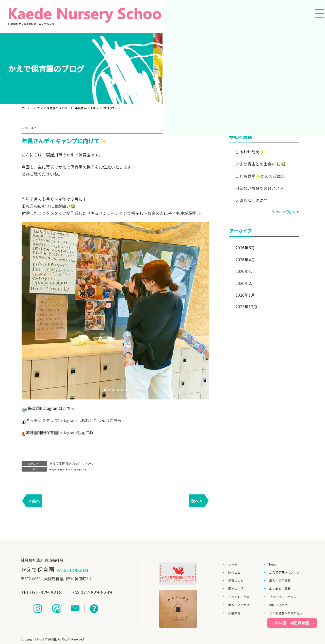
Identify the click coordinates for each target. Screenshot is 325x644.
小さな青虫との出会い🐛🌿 (261, 164)
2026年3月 (245, 271)
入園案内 (234, 613)
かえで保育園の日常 (77, 469)
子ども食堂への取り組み (286, 613)
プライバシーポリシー (284, 597)
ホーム (233, 564)
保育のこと (236, 580)
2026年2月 (245, 283)
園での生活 (236, 589)
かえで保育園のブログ (65, 463)
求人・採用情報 (280, 580)
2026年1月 (245, 295)
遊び (54, 469)
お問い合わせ (278, 605)
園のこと (234, 572)
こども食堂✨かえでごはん (260, 176)
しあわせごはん (91, 420)
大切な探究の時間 (252, 200)
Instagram (49, 408)
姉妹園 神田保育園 (292, 623)
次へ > (197, 501)
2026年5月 (245, 248)
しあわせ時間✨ (250, 152)
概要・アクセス (239, 605)
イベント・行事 (239, 597)
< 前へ (34, 501)
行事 (62, 469)
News (89, 463)
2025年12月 (246, 307)
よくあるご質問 (280, 589)
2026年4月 (245, 260)
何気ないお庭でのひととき (260, 188)
